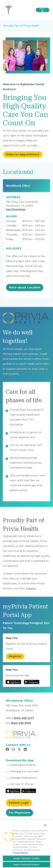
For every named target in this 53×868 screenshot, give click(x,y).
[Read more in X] (20, 750)
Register (15, 656)
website (31, 588)
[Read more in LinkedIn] (26, 750)
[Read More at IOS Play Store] (13, 791)
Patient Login (19, 803)
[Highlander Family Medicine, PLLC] (8, 10)
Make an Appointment (23, 154)
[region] (26, 844)
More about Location (25, 287)
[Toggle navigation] (43, 10)
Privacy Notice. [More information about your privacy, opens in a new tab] (21, 853)
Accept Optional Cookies (27, 858)
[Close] (45, 825)
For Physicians (19, 813)
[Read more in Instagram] (14, 750)
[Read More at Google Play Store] (29, 791)
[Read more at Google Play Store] (32, 682)
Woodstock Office (18, 186)
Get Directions (16, 209)
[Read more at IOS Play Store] (13, 682)
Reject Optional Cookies (26, 864)
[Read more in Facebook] (8, 750)
